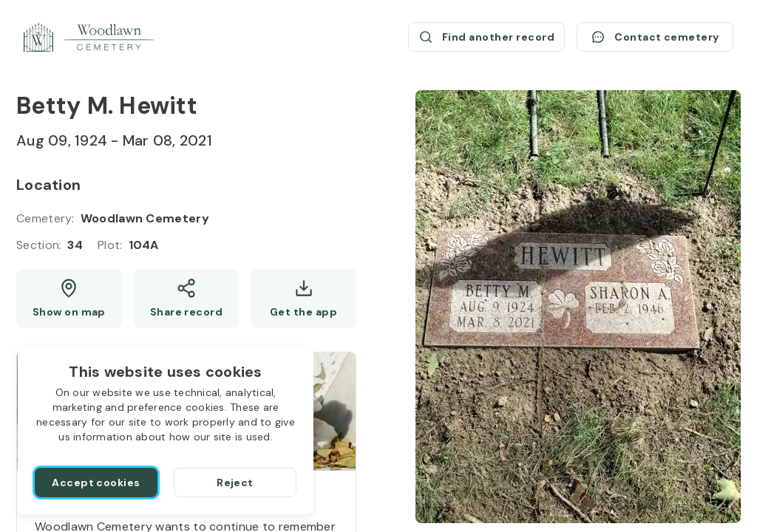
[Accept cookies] (96, 482)
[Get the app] (303, 299)
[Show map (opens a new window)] (69, 299)
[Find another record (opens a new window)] (486, 37)
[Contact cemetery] (655, 37)
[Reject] (235, 482)
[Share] (187, 299)
